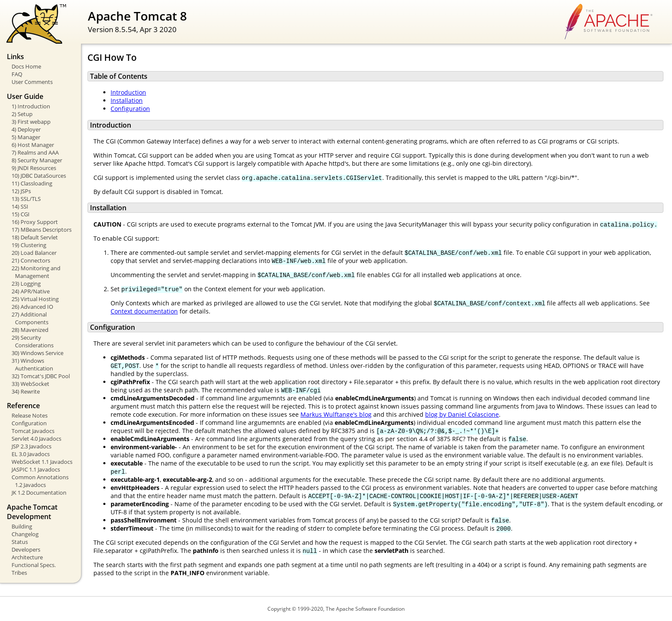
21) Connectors (31, 260)
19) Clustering (29, 245)
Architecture (27, 557)
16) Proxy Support (35, 222)
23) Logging (26, 284)
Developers (26, 549)
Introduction (128, 92)
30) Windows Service (37, 353)
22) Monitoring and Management (36, 272)
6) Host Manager (33, 145)
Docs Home (26, 66)
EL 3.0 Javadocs (31, 454)
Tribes (19, 573)
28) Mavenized (30, 330)
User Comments (32, 82)
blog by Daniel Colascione (462, 414)
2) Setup (22, 114)
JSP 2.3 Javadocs (31, 446)
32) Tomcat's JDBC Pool (41, 376)
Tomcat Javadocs (33, 431)
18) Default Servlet (35, 237)
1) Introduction (31, 106)
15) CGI (21, 214)
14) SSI (20, 206)
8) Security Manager (37, 160)
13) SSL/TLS (26, 199)
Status (20, 542)
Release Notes (30, 415)
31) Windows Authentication (32, 364)
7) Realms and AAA (35, 152)
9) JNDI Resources (34, 168)
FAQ (17, 74)
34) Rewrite (26, 391)
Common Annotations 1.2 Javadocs (40, 481)
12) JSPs (21, 191)
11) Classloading (32, 183)
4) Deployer (26, 129)
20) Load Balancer (34, 253)
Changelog (25, 534)
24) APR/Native (31, 291)
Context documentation (144, 311)
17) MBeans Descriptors (42, 230)
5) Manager (26, 137)
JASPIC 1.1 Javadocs (36, 469)
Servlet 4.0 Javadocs (36, 439)
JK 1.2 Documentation (39, 493)
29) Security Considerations (33, 341)
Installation (127, 100)
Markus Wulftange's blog (336, 414)
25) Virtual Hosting (35, 299)
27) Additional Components (30, 318)
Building (22, 526)
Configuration (29, 423)
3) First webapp (31, 122)
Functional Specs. (34, 565)
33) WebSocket (30, 384)
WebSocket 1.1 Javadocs (42, 462)
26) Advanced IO (32, 307)
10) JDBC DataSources (39, 176)
